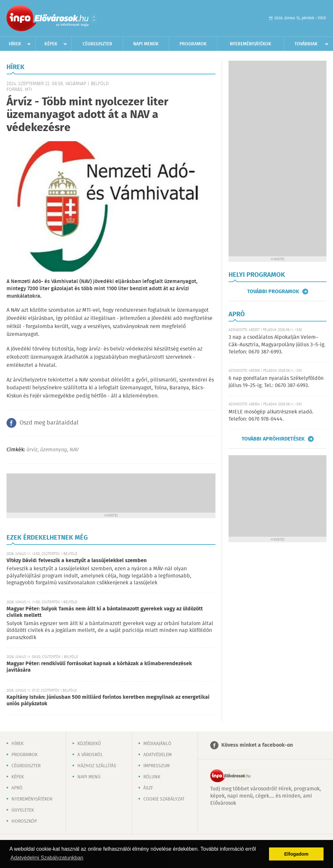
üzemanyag (54, 450)
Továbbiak (306, 44)
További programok (273, 292)
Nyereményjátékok (251, 44)
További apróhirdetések (273, 439)
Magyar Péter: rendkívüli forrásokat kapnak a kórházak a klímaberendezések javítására (99, 667)
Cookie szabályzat (164, 799)
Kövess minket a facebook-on (257, 745)
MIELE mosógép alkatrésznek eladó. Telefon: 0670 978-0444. (271, 416)
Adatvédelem (158, 755)
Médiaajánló (157, 744)
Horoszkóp (24, 821)
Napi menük (146, 44)
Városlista (94, 19)
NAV (74, 450)
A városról (90, 755)
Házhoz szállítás (97, 766)
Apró (17, 788)
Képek (51, 44)
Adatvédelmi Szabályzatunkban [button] (47, 858)
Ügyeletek (23, 810)
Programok (193, 44)
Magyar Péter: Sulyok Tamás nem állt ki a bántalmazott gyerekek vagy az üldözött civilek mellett (105, 612)
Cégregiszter (97, 44)
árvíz (32, 450)
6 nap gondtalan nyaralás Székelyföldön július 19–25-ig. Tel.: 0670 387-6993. (276, 382)
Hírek (15, 44)
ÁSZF (148, 788)
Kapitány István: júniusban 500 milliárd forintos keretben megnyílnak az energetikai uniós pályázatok (108, 701)
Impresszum (157, 766)
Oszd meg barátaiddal (49, 423)
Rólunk (152, 777)
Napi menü (89, 777)
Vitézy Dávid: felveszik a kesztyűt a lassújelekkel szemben (77, 561)
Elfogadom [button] (296, 854)
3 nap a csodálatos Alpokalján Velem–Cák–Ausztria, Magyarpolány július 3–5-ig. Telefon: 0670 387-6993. (277, 345)
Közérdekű (89, 744)
